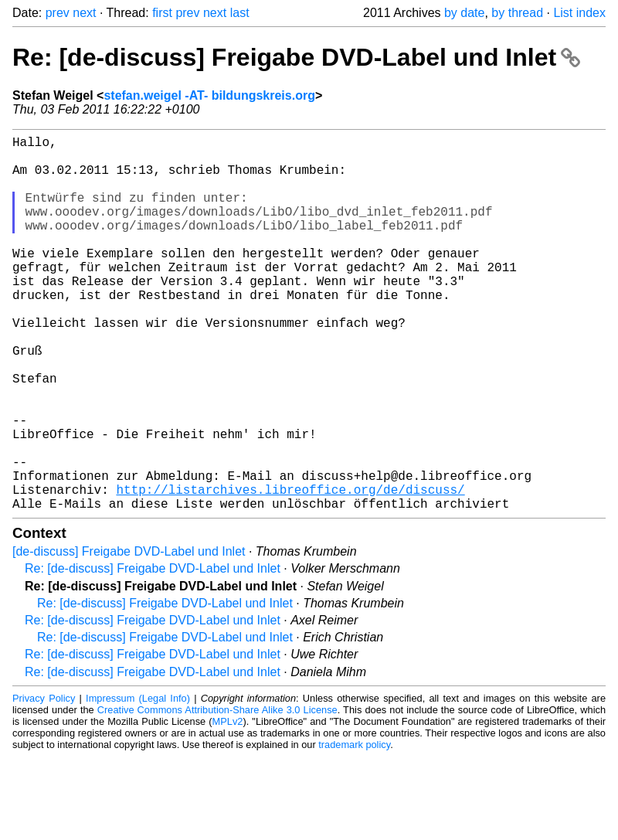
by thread (517, 13)
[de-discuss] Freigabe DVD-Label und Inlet (129, 635)
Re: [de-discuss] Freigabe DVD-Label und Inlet (296, 57)
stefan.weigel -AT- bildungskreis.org (209, 95)
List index (579, 13)
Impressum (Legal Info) (138, 782)
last (240, 13)
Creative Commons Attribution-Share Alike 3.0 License (217, 793)
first (162, 13)
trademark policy (354, 828)
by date (464, 13)
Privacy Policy (44, 782)
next (84, 13)
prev (58, 13)
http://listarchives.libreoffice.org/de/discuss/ (290, 570)
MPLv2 (228, 805)
